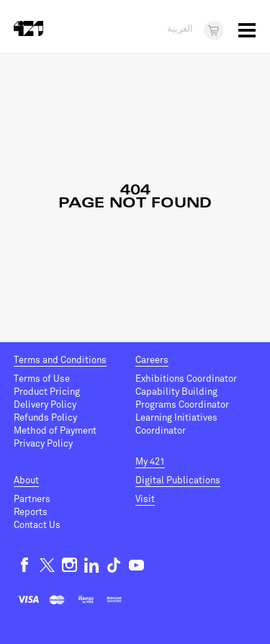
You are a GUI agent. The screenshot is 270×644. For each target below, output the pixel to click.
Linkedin (92, 565)
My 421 (150, 462)
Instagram (69, 565)
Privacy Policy (43, 444)
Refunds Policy (45, 418)
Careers (152, 360)
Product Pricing (47, 392)
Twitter (47, 565)
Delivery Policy (45, 405)
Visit (145, 499)
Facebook (25, 565)
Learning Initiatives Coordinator (176, 424)
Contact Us (37, 525)
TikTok (114, 565)
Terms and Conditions (60, 360)
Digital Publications (178, 480)
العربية (180, 30)
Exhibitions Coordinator (186, 379)
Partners (32, 499)
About (26, 480)
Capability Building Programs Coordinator (182, 398)
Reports (31, 512)
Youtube (136, 565)
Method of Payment (55, 431)
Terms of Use (42, 379)
